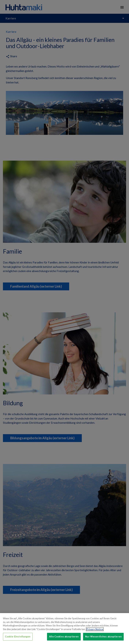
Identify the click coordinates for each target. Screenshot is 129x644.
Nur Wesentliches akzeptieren (103, 636)
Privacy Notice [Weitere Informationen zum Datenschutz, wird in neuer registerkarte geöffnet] (95, 629)
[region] (64, 629)
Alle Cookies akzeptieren (64, 636)
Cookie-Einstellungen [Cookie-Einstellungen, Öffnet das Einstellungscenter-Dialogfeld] (18, 636)
